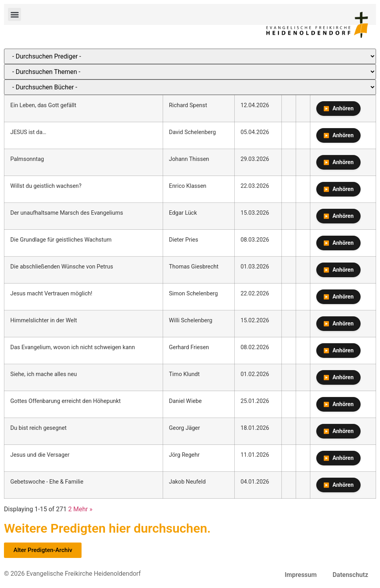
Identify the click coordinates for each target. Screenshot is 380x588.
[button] (14, 14)
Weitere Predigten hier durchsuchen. (107, 528)
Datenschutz (350, 575)
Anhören (343, 108)
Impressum (301, 575)
